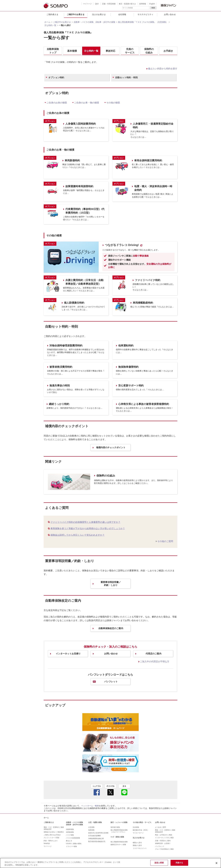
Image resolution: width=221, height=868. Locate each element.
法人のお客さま (99, 14)
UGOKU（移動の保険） (74, 844)
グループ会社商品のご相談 (164, 849)
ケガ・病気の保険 (117, 837)
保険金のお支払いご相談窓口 (54, 832)
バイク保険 (70, 835)
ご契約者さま (52, 14)
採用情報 (143, 4)
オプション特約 (56, 77)
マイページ (87, 4)
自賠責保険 (70, 832)
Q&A (97, 4)
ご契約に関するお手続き (52, 835)
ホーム (47, 22)
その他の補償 (113, 103)
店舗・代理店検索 (109, 4)
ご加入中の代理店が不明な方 (155, 662)
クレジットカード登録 (51, 838)
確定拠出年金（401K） (141, 830)
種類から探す (137, 843)
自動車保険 (70, 829)
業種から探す (137, 845)
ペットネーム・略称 (90, 806)
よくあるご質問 (160, 827)
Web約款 (47, 843)
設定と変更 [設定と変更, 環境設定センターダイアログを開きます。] (159, 863)
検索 (153, 8)
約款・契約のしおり (51, 841)
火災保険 (91, 827)
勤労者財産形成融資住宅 (97, 841)
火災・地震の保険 (95, 822)
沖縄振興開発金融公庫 (96, 838)
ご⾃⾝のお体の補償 (57, 103)
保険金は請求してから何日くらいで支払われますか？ (78, 535)
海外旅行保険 (115, 827)
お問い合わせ (170, 14)
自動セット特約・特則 (126, 77)
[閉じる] (216, 863)
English (152, 4)
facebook (97, 790)
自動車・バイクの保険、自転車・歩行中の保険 (94, 22)
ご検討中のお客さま (76, 14)
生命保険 (136, 827)
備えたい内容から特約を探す (163, 69)
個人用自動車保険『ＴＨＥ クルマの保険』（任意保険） (143, 22)
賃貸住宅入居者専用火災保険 (98, 833)
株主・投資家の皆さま (127, 4)
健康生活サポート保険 (118, 845)
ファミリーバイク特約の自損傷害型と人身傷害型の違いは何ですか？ (85, 522)
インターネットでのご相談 (164, 838)
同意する (179, 863)
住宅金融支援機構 (94, 836)
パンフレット (160, 846)
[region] (111, 863)
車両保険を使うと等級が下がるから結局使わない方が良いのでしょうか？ (88, 528)
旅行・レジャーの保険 (119, 822)
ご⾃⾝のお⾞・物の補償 (87, 103)
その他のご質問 (165, 541)
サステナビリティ (145, 14)
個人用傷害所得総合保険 (119, 842)
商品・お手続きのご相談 (164, 835)
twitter (111, 790)
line (124, 790)
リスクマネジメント (140, 848)
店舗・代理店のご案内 (163, 841)
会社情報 (122, 14)
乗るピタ (69, 841)
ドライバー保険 (71, 846)
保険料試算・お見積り (163, 843)
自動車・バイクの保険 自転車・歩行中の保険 (74, 823)
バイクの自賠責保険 (73, 838)
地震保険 (91, 830)
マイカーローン (138, 833)
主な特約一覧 (50, 25)
